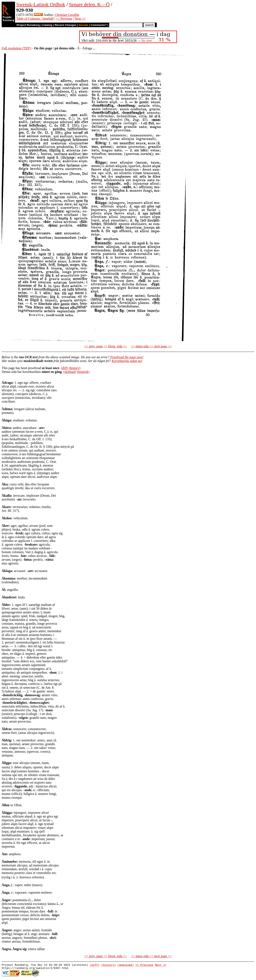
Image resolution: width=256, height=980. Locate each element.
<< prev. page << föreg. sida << (106, 346)
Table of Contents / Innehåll (35, 19)
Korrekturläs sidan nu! (127, 361)
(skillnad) (70, 372)
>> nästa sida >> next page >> (151, 346)
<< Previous (64, 19)
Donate (83, 25)
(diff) (64, 368)
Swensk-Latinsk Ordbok (41, 4)
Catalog (47, 25)
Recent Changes (66, 25)
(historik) (83, 372)
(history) (75, 368)
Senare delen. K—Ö (89, 4)
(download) (126, 965)
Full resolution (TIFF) (16, 48)
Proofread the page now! (127, 357)
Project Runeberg (28, 25)
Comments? (99, 25)
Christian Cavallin (67, 15)
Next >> (80, 19)
